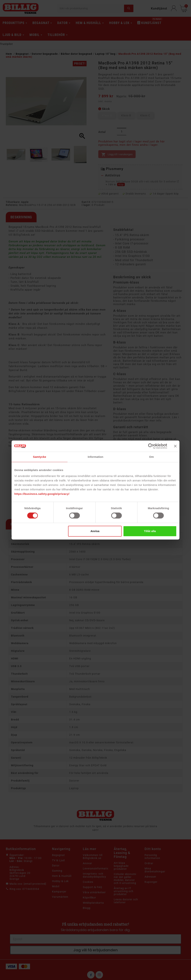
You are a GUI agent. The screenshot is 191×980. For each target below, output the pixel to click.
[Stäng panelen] (175, 446)
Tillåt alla (150, 531)
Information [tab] (95, 457)
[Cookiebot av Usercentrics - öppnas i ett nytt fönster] (151, 446)
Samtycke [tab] (40, 457)
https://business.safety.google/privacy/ (42, 494)
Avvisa (95, 531)
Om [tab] (151, 457)
